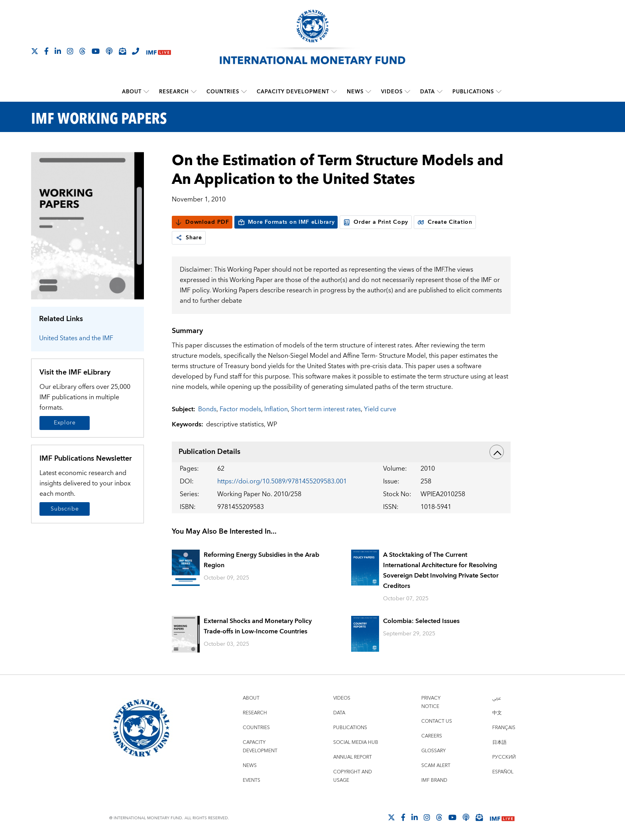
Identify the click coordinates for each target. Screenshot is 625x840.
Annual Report (353, 757)
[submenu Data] (440, 92)
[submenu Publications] (499, 92)
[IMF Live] (159, 52)
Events (252, 780)
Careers (432, 736)
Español (503, 772)
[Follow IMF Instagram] (70, 51)
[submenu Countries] (244, 92)
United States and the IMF (76, 338)
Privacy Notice (431, 702)
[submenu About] (146, 92)
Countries (223, 92)
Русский (504, 757)
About (132, 92)
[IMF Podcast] (109, 51)
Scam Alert (436, 766)
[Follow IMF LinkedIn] (58, 51)
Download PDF (202, 222)
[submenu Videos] (407, 92)
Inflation (276, 409)
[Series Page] (87, 225)
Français (504, 728)
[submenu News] (368, 92)
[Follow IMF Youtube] (96, 51)
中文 (497, 713)
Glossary (433, 751)
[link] (179, 238)
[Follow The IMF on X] (35, 51)
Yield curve (380, 409)
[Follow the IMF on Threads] (83, 51)
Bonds (207, 409)
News (355, 92)
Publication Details (341, 452)
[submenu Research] (194, 92)
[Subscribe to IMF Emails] (122, 51)
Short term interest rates (326, 409)
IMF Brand (434, 780)
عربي (497, 698)
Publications (473, 92)
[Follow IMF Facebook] (46, 51)
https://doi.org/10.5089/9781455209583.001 (282, 481)
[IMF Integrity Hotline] (136, 51)
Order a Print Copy (376, 222)
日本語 (499, 742)
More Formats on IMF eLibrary (286, 222)
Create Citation (445, 222)
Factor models (240, 409)
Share (189, 238)
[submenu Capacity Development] (334, 92)
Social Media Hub (356, 742)
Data (427, 92)
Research (174, 92)
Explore (65, 423)
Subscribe (65, 509)
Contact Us (437, 721)
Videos (392, 92)
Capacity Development (293, 92)
